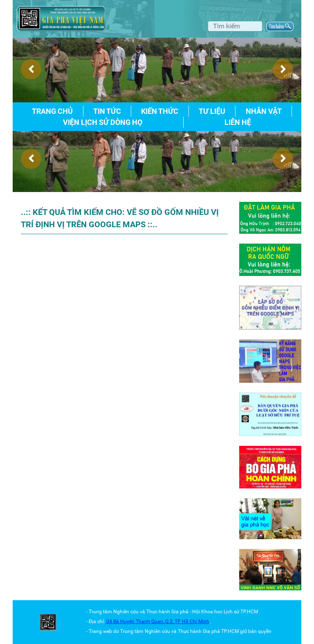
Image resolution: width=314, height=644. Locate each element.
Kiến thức (160, 111)
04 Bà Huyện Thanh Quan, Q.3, (140, 621)
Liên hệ (238, 122)
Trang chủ (52, 111)
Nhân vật (264, 111)
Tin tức (107, 111)
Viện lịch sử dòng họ (103, 122)
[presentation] (31, 69)
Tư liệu (212, 111)
